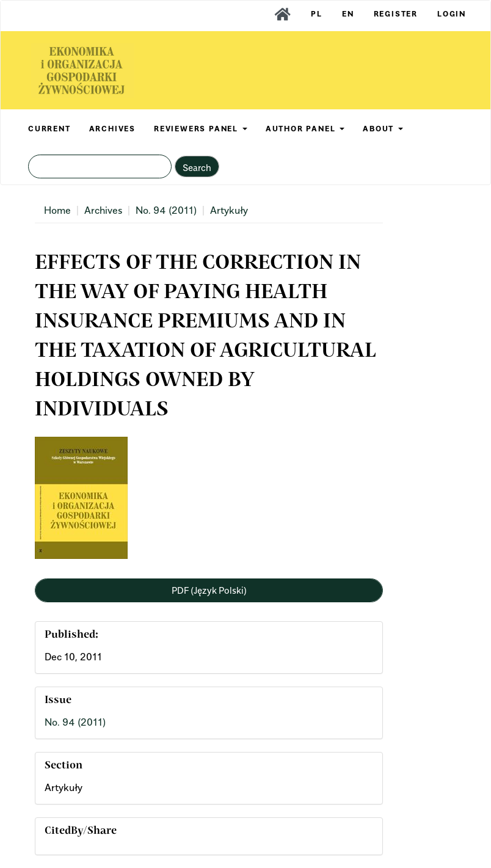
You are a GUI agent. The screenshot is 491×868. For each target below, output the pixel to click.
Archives (103, 210)
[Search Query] (100, 166)
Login (452, 14)
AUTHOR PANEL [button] (305, 129)
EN (348, 14)
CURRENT (49, 129)
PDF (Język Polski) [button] (209, 590)
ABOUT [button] (383, 129)
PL (317, 14)
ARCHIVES (112, 129)
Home (57, 210)
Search (197, 167)
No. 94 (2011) (166, 210)
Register (396, 14)
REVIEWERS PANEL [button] (201, 129)
